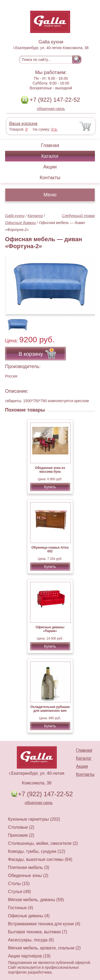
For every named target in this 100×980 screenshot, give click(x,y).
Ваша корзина (23, 124)
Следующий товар (78, 216)
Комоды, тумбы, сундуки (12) (37, 851)
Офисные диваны (20, 223)
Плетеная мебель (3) (29, 867)
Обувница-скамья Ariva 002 (50, 549)
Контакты (50, 178)
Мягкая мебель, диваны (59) (36, 900)
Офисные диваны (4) (29, 916)
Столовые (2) (21, 827)
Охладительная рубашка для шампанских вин (50, 709)
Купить (50, 487)
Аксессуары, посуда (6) (31, 940)
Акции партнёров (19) (29, 956)
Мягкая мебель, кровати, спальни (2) (44, 948)
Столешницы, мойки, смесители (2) (43, 843)
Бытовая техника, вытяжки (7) (38, 932)
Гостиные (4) (21, 908)
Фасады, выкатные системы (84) (40, 859)
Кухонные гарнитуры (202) (34, 819)
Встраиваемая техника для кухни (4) (44, 924)
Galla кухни (15, 216)
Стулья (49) (19, 892)
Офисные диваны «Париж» (50, 629)
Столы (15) (19, 884)
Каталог (50, 156)
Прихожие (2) (21, 835)
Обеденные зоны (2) (28, 876)
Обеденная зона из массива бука (50, 470)
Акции (50, 167)
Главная (50, 145)
